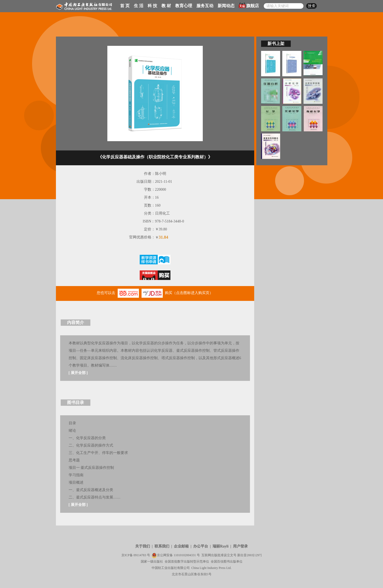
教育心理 (184, 6)
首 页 (125, 6)
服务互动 (205, 6)
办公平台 (201, 546)
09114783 (140, 555)
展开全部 (78, 373)
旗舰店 (249, 5)
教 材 (166, 6)
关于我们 (143, 546)
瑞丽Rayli (221, 546)
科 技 (152, 6)
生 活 (139, 6)
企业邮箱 (181, 546)
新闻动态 (226, 6)
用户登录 (240, 546)
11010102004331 (185, 555)
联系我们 (162, 546)
